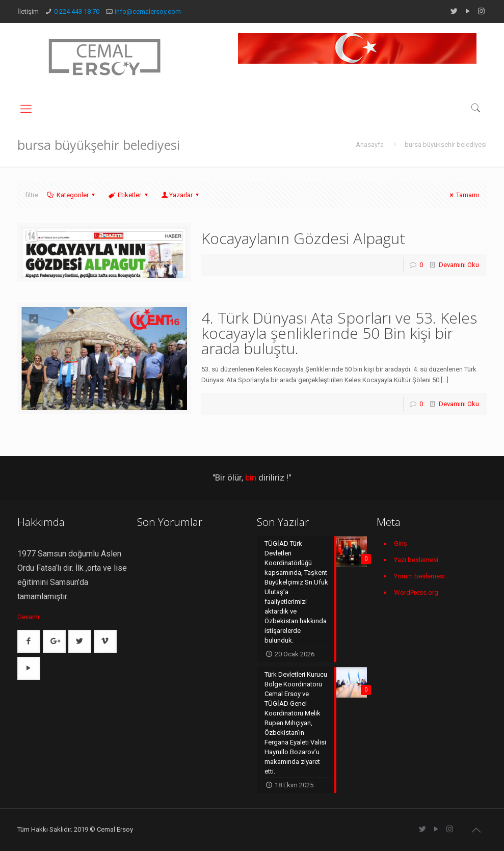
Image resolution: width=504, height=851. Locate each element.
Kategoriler (72, 195)
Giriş (401, 543)
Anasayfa (370, 144)
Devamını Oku (459, 265)
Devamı (28, 617)
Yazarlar (181, 195)
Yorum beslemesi (419, 576)
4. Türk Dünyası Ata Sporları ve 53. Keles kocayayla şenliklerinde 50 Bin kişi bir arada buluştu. (339, 333)
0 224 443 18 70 (77, 11)
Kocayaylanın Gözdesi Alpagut (303, 238)
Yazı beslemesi (416, 560)
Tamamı (463, 195)
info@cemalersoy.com (148, 11)
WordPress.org (416, 592)
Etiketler (129, 195)
